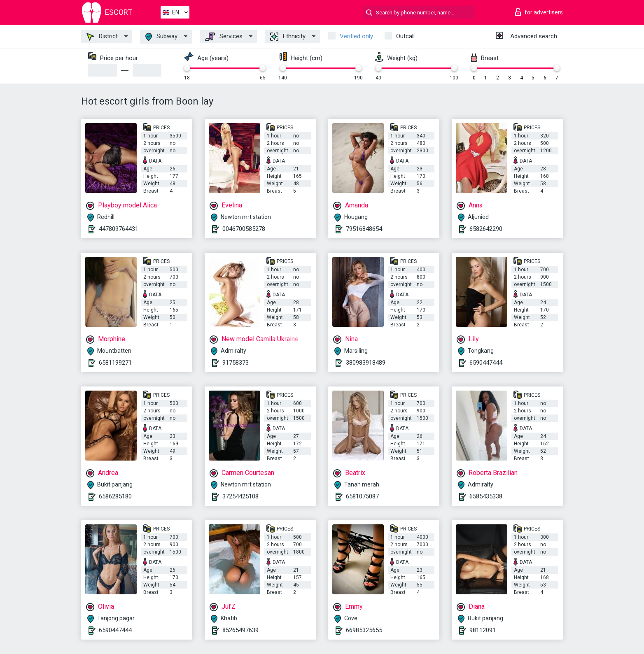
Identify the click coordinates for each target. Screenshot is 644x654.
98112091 (483, 630)
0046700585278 (244, 229)
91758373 (236, 363)
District (102, 37)
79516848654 (364, 229)
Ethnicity (288, 37)
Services (224, 37)
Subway (161, 37)
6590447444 (486, 363)
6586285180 (115, 496)
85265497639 (240, 630)
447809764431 (119, 229)
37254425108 (240, 496)
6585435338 (486, 496)
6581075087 (362, 496)
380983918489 (366, 363)
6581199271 (115, 363)
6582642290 (486, 229)
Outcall (405, 36)
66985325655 (364, 630)
